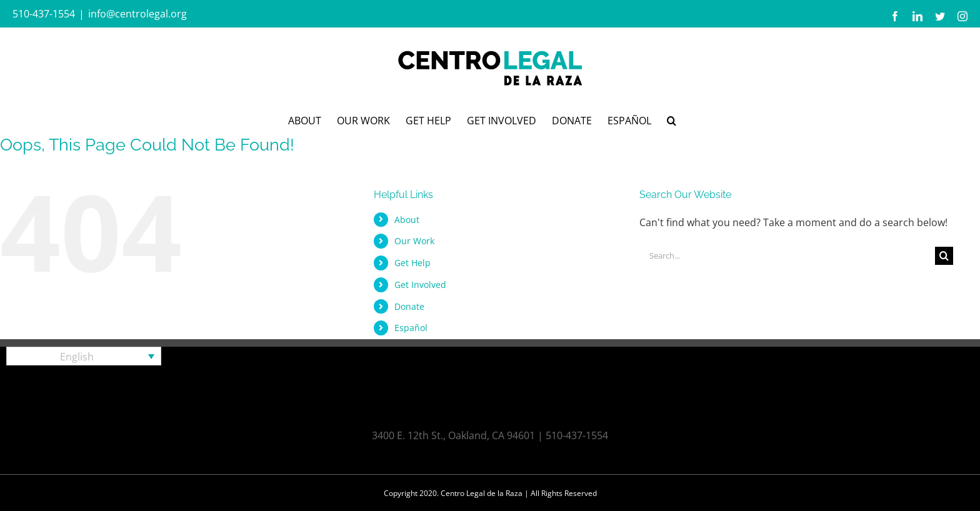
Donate (409, 306)
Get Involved (420, 285)
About (407, 220)
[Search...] (787, 256)
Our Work (414, 241)
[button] (672, 119)
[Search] (944, 256)
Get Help (412, 263)
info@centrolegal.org (137, 14)
